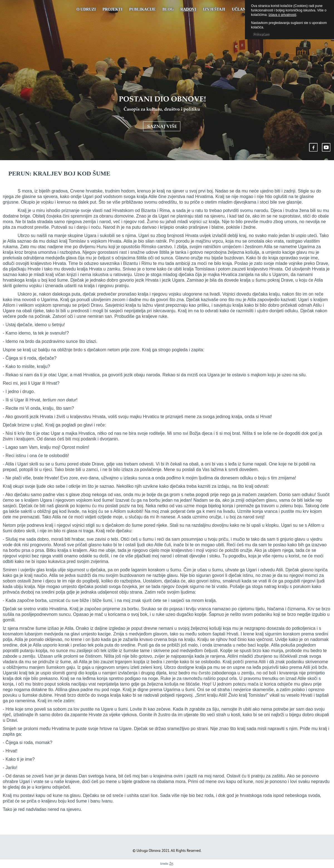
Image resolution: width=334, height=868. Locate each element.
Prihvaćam (261, 34)
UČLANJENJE (245, 9)
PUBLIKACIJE (143, 9)
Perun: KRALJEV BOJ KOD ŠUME (59, 173)
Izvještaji (214, 9)
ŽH (171, 864)
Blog (168, 9)
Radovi (188, 9)
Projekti (112, 9)
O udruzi (86, 9)
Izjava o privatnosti (282, 15)
